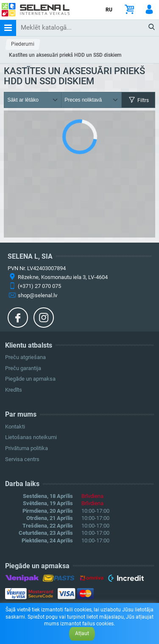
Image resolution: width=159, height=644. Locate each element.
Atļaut (82, 633)
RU (109, 10)
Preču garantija (23, 368)
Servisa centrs (22, 459)
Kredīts (14, 390)
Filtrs (138, 100)
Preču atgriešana (25, 357)
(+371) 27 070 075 (39, 286)
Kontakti (15, 427)
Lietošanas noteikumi (31, 437)
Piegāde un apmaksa (30, 379)
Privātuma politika (26, 448)
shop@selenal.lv (38, 295)
